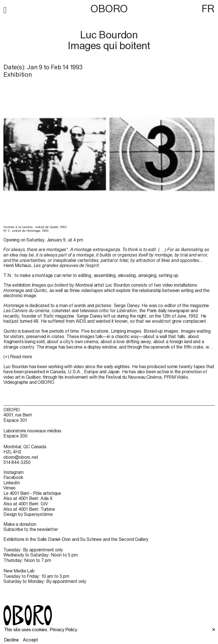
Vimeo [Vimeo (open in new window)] (10, 488)
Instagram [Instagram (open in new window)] (13, 472)
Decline (11, 640)
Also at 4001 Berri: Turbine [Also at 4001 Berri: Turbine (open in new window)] (29, 509)
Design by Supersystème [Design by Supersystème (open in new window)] (28, 514)
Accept (30, 640)
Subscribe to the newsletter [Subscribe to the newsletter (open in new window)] (31, 529)
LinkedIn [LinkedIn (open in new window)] (12, 483)
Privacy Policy (63, 630)
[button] (5, 9)
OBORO (109, 9)
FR (208, 9)
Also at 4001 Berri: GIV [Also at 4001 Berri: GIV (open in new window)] (26, 504)
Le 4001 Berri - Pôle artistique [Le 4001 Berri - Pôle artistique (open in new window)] (32, 493)
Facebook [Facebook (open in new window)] (13, 477)
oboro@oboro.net (21, 457)
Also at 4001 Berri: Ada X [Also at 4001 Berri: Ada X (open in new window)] (28, 498)
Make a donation (20, 524)
